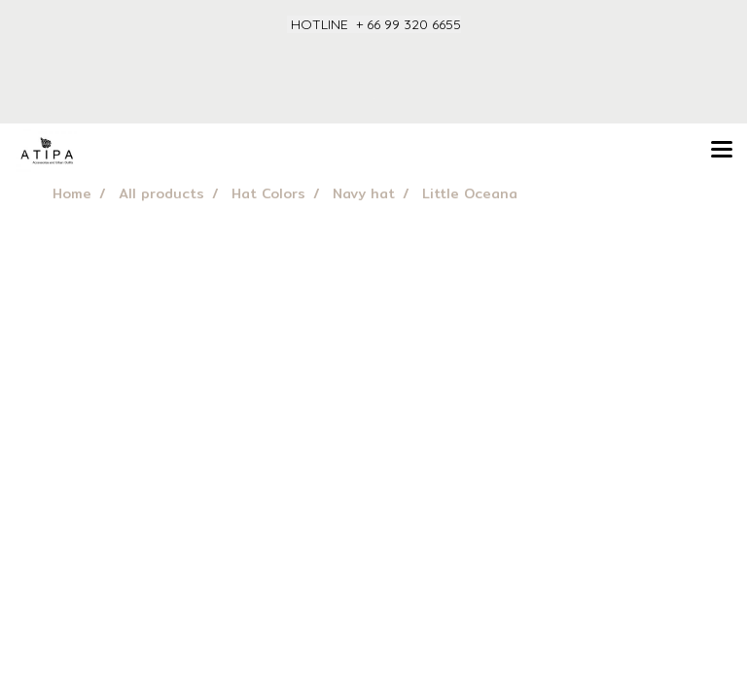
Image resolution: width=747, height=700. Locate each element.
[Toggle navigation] (722, 151)
